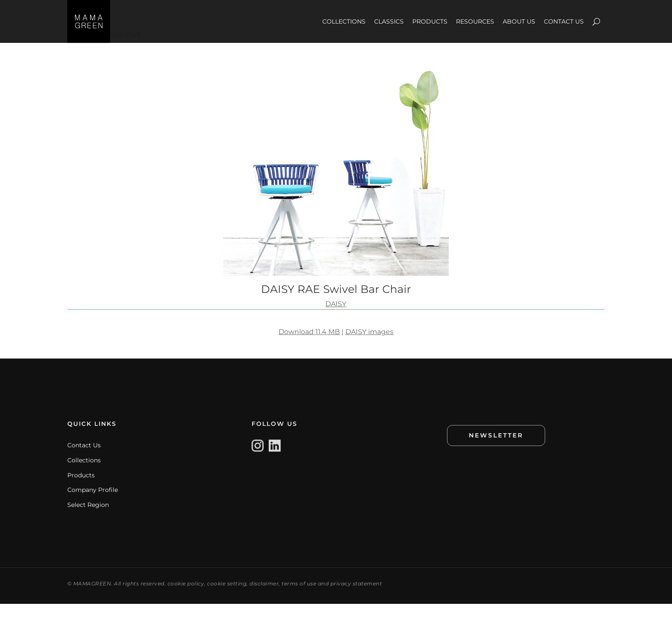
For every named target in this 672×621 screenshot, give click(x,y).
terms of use (299, 601)
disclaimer (264, 601)
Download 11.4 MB (309, 349)
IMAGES (81, 52)
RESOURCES (475, 21)
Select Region (88, 522)
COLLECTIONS (344, 21)
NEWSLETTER (496, 452)
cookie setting (227, 601)
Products (81, 492)
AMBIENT (124, 52)
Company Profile (93, 507)
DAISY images (369, 349)
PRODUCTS (430, 21)
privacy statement (356, 601)
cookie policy (186, 601)
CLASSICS (389, 21)
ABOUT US (519, 21)
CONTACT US (564, 21)
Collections (84, 477)
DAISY (336, 321)
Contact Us (84, 462)
